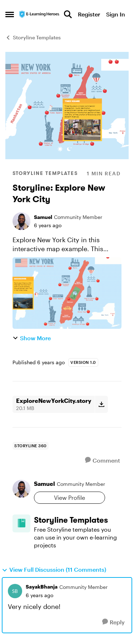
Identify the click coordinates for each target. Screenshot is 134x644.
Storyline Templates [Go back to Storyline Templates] (33, 37)
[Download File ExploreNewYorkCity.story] (101, 404)
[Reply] (113, 622)
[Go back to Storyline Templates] (78, 520)
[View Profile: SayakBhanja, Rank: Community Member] (15, 591)
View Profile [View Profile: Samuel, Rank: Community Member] (70, 497)
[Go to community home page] (40, 14)
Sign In (116, 14)
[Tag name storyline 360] (31, 446)
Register (89, 14)
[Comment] (103, 460)
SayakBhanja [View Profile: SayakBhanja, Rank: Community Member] (42, 587)
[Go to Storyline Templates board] (21, 523)
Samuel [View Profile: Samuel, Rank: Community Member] (43, 217)
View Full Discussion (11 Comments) (54, 570)
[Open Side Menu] (10, 14)
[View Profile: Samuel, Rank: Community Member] (21, 221)
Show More (32, 338)
